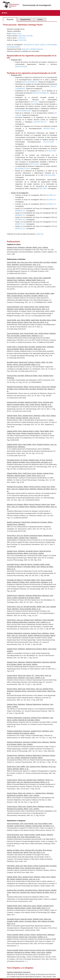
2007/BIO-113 (20, 220)
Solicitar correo (16, 34)
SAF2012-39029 (49, 129)
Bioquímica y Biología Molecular (33, 49)
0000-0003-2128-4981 (25, 36)
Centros (40, 19)
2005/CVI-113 (20, 228)
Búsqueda (10, 19)
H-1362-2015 (21, 38)
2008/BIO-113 (20, 215)
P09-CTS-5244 (34, 164)
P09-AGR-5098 (51, 151)
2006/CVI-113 (20, 224)
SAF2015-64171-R (40, 122)
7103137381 (23, 40)
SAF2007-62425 (21, 67)
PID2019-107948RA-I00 (41, 93)
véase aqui (40, 234)
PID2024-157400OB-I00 (29, 82)
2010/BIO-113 (51, 204)
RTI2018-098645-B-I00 (23, 111)
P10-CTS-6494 (49, 142)
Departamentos (25, 19)
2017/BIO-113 (51, 195)
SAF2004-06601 (50, 175)
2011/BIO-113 (51, 200)
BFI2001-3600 (42, 188)
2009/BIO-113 (20, 211)
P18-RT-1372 (33, 102)
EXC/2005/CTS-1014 (23, 168)
